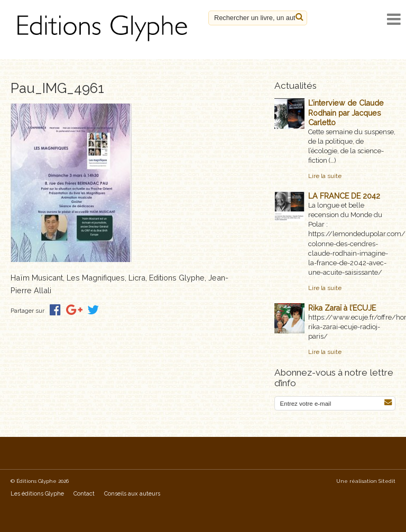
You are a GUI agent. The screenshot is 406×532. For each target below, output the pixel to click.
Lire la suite (325, 176)
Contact (84, 494)
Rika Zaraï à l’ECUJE (342, 308)
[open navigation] (394, 19)
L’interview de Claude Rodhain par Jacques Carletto (346, 113)
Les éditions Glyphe (37, 494)
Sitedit (387, 481)
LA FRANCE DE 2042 (344, 196)
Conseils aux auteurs (132, 494)
